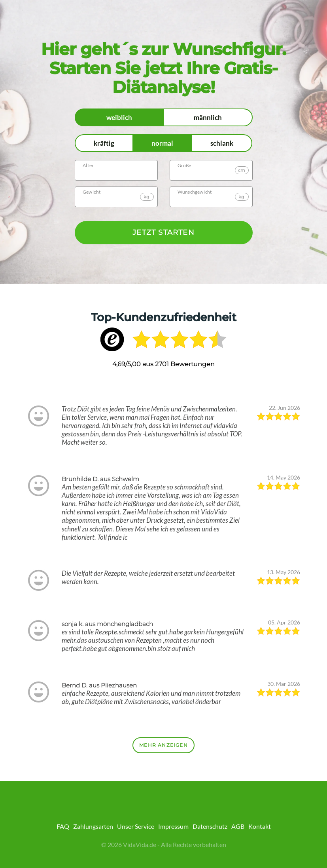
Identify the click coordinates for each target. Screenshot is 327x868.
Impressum (173, 826)
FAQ (63, 826)
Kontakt (260, 826)
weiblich (119, 117)
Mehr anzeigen (163, 745)
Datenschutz (210, 826)
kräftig (104, 143)
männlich (208, 117)
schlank (222, 143)
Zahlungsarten (93, 826)
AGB (238, 826)
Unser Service (136, 826)
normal (162, 143)
